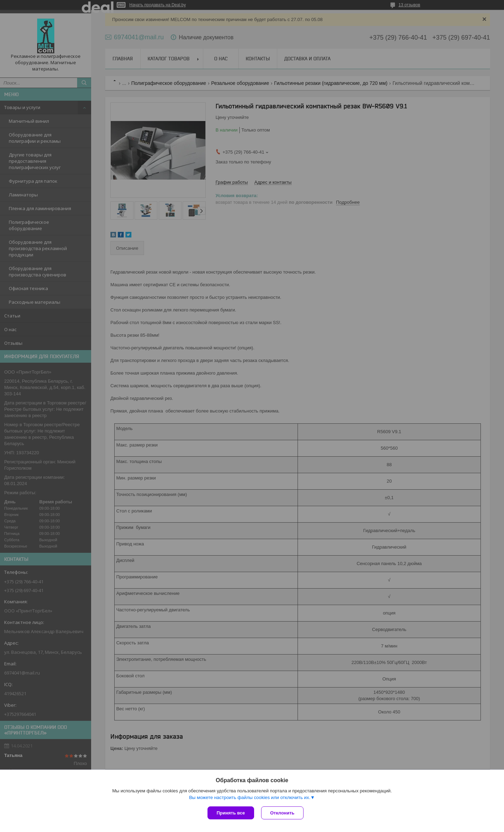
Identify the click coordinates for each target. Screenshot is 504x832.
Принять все (231, 813)
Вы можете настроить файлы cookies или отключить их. (250, 797)
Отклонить (282, 813)
